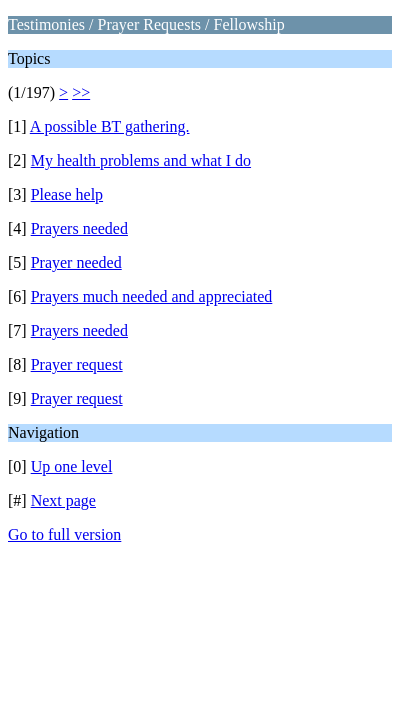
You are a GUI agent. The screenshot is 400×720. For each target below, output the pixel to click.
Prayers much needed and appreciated (152, 296)
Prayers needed (79, 228)
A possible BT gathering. (110, 126)
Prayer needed (76, 262)
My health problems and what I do (141, 160)
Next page (63, 500)
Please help (67, 194)
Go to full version (64, 534)
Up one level (72, 466)
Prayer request (77, 364)
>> (81, 92)
